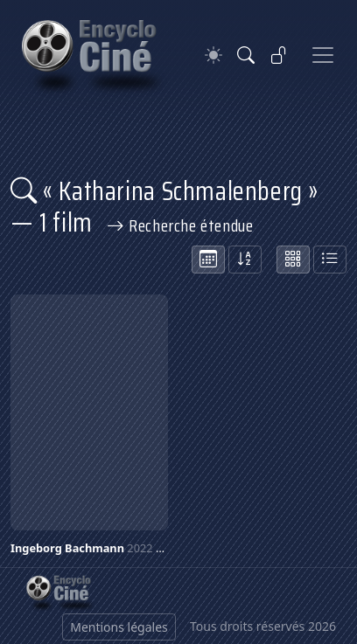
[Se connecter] (279, 55)
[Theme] (213, 55)
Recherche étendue (180, 225)
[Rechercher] (246, 55)
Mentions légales (119, 627)
